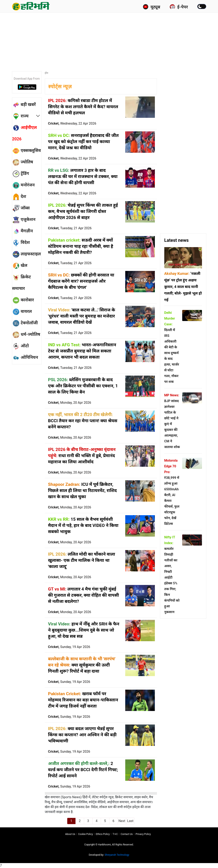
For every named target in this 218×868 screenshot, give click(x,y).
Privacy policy (143, 834)
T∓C (115, 834)
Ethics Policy (103, 834)
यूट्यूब (151, 7)
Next (122, 821)
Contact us (127, 834)
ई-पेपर (179, 7)
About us (70, 834)
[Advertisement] (112, 40)
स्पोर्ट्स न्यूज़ (60, 87)
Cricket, (72, 123)
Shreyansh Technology (117, 855)
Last (130, 821)
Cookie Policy (86, 834)
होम (47, 73)
